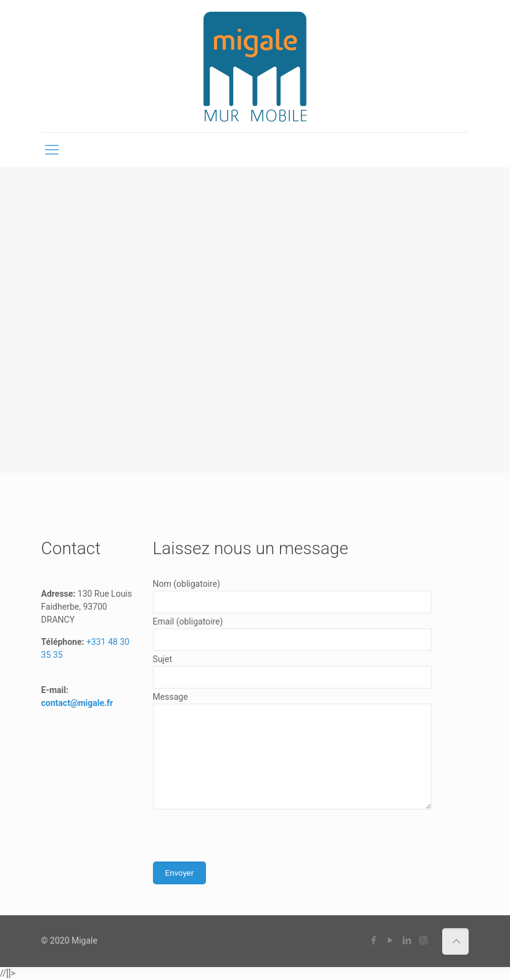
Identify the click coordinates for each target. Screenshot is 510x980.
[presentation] (247, 837)
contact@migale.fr (77, 703)
